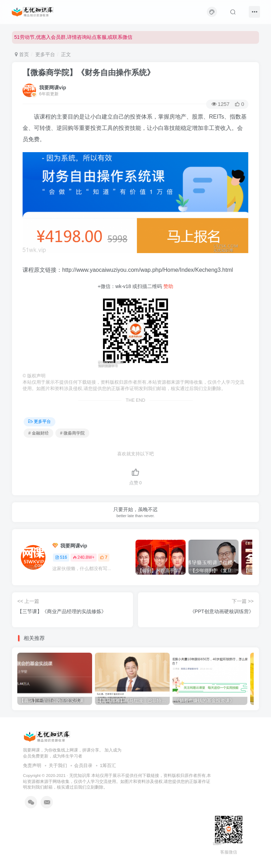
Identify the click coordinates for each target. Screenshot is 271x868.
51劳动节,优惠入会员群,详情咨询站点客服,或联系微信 (73, 37)
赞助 (168, 286)
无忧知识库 (80, 775)
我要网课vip (53, 88)
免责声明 (32, 765)
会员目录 (83, 765)
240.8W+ (84, 557)
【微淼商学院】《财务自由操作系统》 (89, 73)
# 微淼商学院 (72, 433)
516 (61, 557)
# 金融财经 (38, 433)
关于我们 (58, 765)
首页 (22, 54)
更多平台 (45, 54)
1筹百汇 (108, 765)
